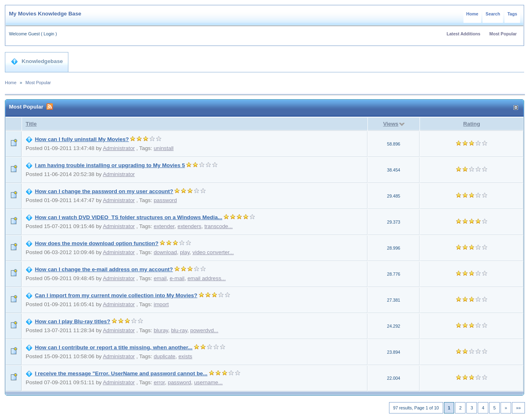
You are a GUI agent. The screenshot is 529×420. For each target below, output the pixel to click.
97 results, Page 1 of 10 (416, 408)
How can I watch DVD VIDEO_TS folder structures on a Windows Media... (129, 217)
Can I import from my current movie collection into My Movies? (116, 295)
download (165, 252)
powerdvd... (204, 330)
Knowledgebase (37, 61)
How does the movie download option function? (97, 243)
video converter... (213, 252)
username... (208, 382)
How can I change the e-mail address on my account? (104, 269)
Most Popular (503, 34)
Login (49, 34)
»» (518, 408)
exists (185, 356)
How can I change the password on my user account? (104, 191)
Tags (512, 14)
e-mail (177, 278)
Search (493, 14)
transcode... (219, 226)
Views (391, 124)
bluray (161, 330)
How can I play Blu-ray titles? (73, 321)
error (159, 382)
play (185, 252)
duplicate (165, 356)
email (160, 278)
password (165, 200)
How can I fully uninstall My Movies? (82, 139)
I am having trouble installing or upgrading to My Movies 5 (110, 165)
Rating (471, 124)
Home (472, 14)
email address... (207, 278)
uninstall (164, 148)
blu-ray (179, 330)
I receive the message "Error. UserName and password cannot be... (121, 373)
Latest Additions (463, 34)
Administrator (119, 148)
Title (31, 124)
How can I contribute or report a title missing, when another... (114, 347)
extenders (189, 226)
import (161, 304)
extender (164, 226)
